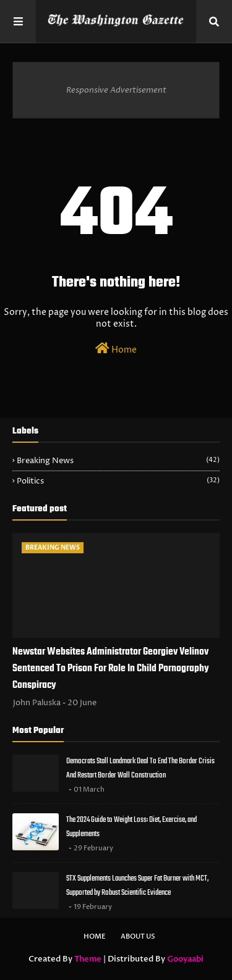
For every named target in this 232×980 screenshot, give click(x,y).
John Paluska (37, 703)
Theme (88, 959)
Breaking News (118, 461)
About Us (138, 936)
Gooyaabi (185, 959)
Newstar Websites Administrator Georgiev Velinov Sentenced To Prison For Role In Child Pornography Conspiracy (111, 669)
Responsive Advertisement (116, 90)
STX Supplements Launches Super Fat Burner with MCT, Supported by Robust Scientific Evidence (137, 886)
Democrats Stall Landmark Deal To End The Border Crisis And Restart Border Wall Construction (140, 768)
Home (116, 349)
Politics (118, 481)
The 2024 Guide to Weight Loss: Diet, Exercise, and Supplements (131, 827)
